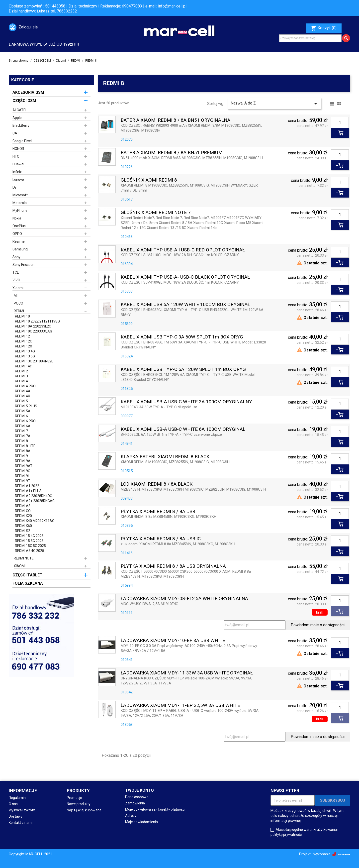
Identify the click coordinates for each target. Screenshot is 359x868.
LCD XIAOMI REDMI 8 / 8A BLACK (157, 484)
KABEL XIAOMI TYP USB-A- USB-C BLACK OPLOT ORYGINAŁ (185, 277)
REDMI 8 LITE (25, 446)
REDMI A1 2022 (27, 486)
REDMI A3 (23, 506)
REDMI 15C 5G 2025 (30, 546)
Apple (17, 118)
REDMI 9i (22, 476)
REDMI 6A (23, 426)
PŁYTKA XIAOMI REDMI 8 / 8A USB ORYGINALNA (173, 566)
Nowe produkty (79, 804)
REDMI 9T (23, 481)
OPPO (17, 234)
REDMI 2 (21, 371)
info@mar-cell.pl (172, 6)
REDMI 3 (21, 376)
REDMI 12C (24, 341)
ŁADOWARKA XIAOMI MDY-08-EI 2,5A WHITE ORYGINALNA (184, 599)
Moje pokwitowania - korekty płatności (155, 809)
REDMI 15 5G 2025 (29, 541)
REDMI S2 (23, 531)
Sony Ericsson (23, 265)
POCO (18, 303)
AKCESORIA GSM (28, 92)
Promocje (74, 798)
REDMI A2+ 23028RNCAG (35, 501)
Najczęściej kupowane (84, 810)
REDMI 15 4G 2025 (29, 536)
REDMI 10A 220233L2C (33, 326)
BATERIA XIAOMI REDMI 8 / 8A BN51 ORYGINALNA (176, 120)
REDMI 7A (23, 436)
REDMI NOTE (24, 558)
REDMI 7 (21, 431)
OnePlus (19, 226)
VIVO (16, 280)
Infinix (17, 172)
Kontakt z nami (21, 823)
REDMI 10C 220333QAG (34, 331)
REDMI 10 (22, 316)
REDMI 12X (24, 346)
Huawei (18, 164)
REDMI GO (23, 511)
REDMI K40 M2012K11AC (35, 521)
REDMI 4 (21, 381)
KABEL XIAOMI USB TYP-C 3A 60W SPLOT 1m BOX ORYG (182, 337)
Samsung (20, 249)
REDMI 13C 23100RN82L (34, 361)
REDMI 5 (21, 401)
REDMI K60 (23, 526)
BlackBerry (21, 125)
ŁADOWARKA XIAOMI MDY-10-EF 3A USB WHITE (173, 641)
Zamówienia (135, 803)
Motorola (20, 203)
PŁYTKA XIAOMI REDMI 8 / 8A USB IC (161, 539)
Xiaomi (18, 288)
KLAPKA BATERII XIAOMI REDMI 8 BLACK (165, 457)
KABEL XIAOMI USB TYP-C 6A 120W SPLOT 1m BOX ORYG (183, 370)
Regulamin (17, 798)
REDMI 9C (23, 471)
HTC (16, 156)
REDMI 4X (23, 396)
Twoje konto (139, 790)
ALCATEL (20, 110)
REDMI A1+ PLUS (28, 491)
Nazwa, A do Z (275, 104)
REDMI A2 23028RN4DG (34, 496)
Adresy (131, 816)
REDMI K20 (23, 516)
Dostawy (16, 816)
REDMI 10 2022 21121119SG (37, 321)
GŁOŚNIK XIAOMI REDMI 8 (149, 180)
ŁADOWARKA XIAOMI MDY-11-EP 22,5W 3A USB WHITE (180, 705)
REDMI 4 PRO (25, 386)
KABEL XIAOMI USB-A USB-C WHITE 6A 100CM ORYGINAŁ (183, 429)
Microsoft (20, 195)
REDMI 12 (22, 336)
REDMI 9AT (24, 466)
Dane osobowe (137, 797)
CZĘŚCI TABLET (27, 575)
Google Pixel (22, 141)
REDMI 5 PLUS (26, 406)
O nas (13, 804)
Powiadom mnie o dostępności (318, 625)
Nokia (17, 218)
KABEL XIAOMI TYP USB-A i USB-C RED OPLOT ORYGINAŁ (183, 250)
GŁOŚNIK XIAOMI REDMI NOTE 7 (156, 213)
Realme (19, 241)
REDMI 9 (21, 456)
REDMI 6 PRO (25, 421)
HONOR (18, 149)
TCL (16, 272)
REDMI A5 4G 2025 (30, 551)
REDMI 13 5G (25, 356)
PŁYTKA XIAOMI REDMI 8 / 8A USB (158, 512)
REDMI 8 (21, 441)
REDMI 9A (23, 461)
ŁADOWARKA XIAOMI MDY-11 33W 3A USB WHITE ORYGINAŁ (187, 673)
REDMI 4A (23, 391)
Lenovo (18, 180)
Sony (16, 257)
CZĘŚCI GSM (24, 101)
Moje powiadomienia (141, 822)
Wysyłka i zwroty (22, 810)
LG (14, 187)
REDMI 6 (21, 416)
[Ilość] (340, 122)
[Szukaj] (310, 38)
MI (16, 296)
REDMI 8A (23, 451)
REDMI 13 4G (25, 351)
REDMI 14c (23, 366)
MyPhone (20, 211)
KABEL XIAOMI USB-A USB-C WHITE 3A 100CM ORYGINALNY (186, 402)
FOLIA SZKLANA (28, 583)
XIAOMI (20, 566)
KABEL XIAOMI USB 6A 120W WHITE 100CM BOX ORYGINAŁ (185, 305)
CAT (16, 133)
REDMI (19, 311)
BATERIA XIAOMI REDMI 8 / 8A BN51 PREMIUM (172, 153)
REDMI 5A (23, 411)
